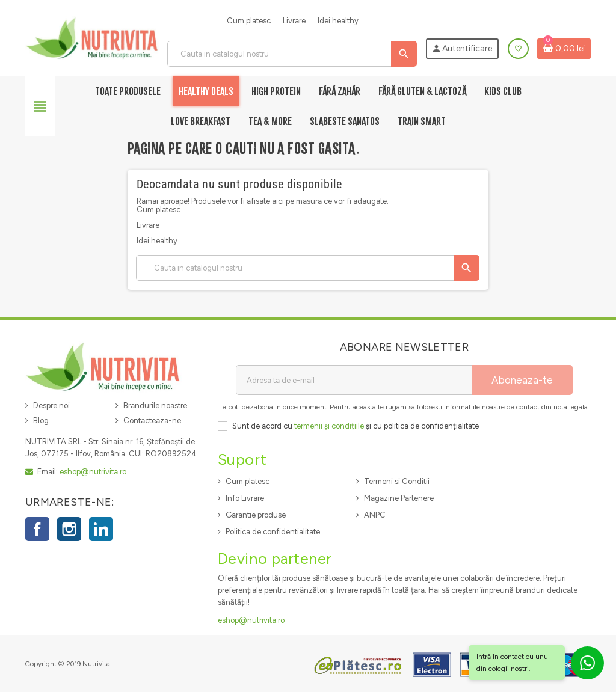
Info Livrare (245, 498)
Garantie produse (256, 515)
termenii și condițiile (329, 426)
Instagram (69, 529)
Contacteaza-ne (152, 421)
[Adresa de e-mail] (354, 380)
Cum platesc (249, 21)
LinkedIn (101, 529)
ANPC (375, 515)
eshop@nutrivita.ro (93, 472)
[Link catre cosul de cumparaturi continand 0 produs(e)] (564, 49)
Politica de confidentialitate (273, 532)
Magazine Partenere (399, 498)
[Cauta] (292, 54)
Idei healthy (338, 21)
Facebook (37, 529)
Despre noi (51, 406)
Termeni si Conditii (397, 481)
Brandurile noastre (155, 406)
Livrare (294, 21)
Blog (41, 421)
